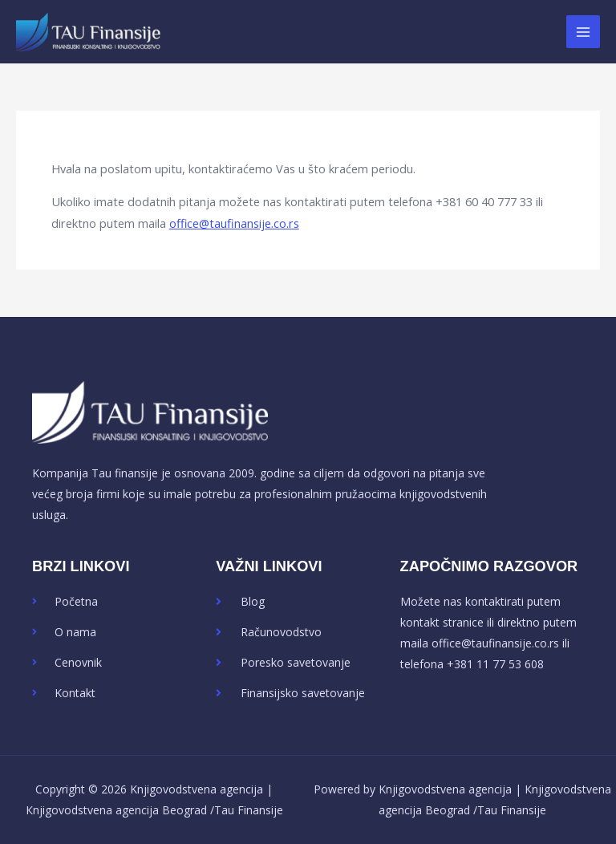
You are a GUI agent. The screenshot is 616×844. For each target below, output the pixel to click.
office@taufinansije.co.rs (234, 223)
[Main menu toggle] (583, 32)
